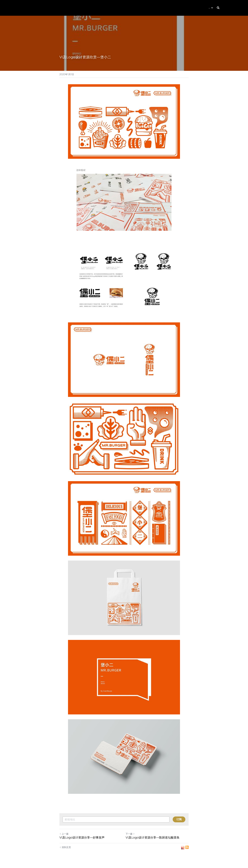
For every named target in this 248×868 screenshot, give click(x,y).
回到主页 (65, 847)
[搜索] (218, 8)
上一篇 (64, 834)
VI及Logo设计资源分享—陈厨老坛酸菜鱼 (153, 838)
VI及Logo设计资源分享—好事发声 (82, 838)
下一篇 (130, 834)
